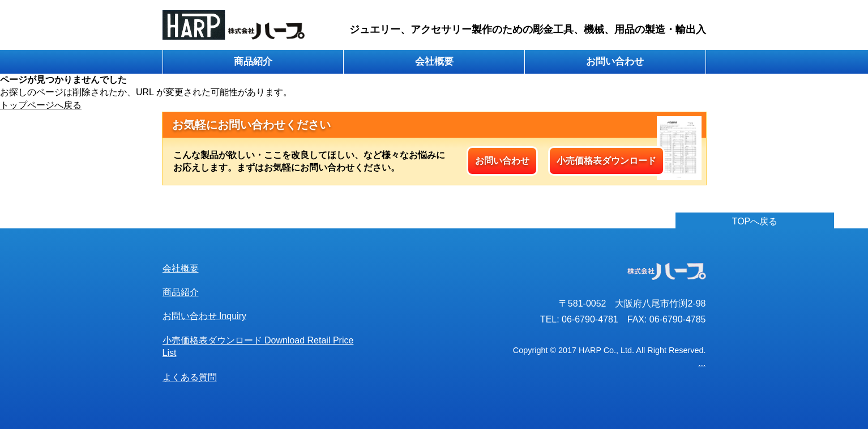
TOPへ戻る (755, 221)
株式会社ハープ (234, 25)
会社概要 (434, 61)
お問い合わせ (615, 61)
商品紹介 (253, 61)
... (702, 363)
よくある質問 (190, 377)
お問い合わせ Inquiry (204, 316)
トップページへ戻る (41, 105)
